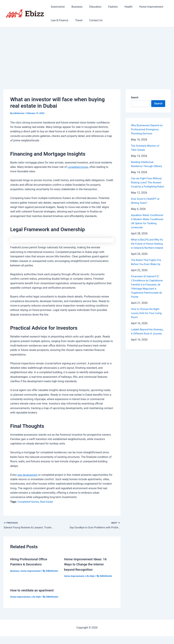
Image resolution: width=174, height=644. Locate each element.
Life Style (91, 576)
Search (135, 97)
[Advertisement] (87, 53)
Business (75, 7)
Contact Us (93, 20)
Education (92, 7)
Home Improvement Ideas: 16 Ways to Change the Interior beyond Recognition (86, 565)
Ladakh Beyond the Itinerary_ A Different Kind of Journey (148, 342)
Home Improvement (144, 7)
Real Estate (48, 502)
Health (122, 7)
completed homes (78, 167)
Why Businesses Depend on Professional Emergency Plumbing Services (148, 129)
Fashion (108, 7)
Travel (77, 20)
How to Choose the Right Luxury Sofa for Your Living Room (147, 321)
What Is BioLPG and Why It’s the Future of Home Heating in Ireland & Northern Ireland (148, 252)
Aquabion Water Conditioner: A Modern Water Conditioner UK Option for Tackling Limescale (145, 227)
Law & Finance (59, 20)
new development (28, 475)
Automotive (57, 7)
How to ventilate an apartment (33, 594)
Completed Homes (29, 502)
